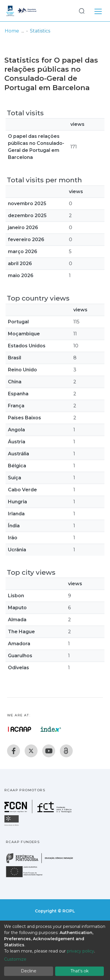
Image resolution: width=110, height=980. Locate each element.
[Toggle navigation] (98, 11)
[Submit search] (82, 11)
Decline (29, 971)
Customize (15, 959)
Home (12, 31)
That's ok (79, 971)
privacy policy (81, 951)
